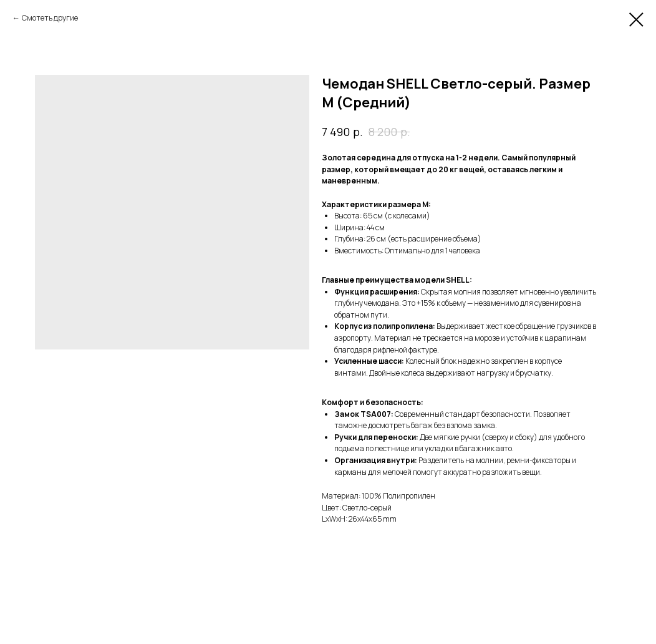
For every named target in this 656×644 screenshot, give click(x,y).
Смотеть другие (50, 18)
